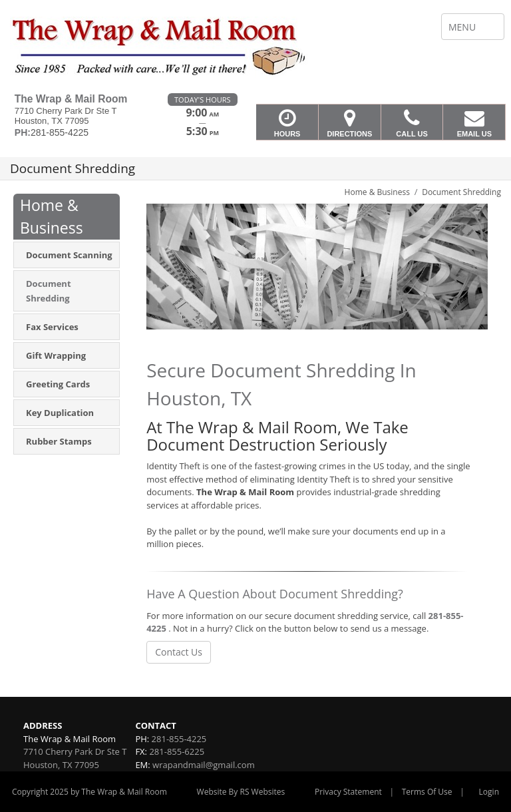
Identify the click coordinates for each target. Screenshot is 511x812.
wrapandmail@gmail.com (204, 765)
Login (489, 792)
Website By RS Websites (241, 792)
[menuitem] (67, 255)
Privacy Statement (348, 792)
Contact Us (179, 652)
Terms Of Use (427, 792)
